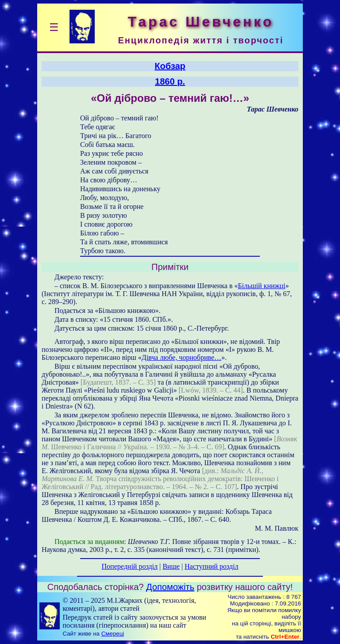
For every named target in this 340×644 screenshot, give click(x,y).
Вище (171, 566)
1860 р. (170, 81)
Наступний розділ (211, 566)
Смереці (113, 634)
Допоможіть (170, 587)
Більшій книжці (261, 286)
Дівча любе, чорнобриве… (182, 357)
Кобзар (170, 66)
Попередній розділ (130, 566)
